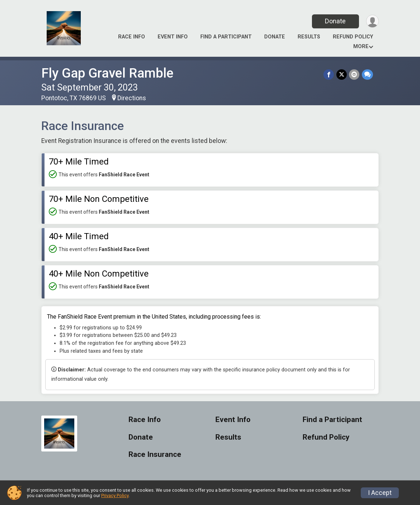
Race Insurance (155, 455)
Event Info (173, 37)
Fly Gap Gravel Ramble (107, 73)
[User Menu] (372, 21)
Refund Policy (353, 37)
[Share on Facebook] (329, 75)
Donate (335, 21)
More (361, 47)
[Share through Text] (367, 75)
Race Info (132, 37)
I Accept (380, 493)
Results (309, 37)
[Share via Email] (354, 75)
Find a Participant (226, 37)
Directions (132, 98)
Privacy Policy (115, 495)
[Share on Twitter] (342, 75)
